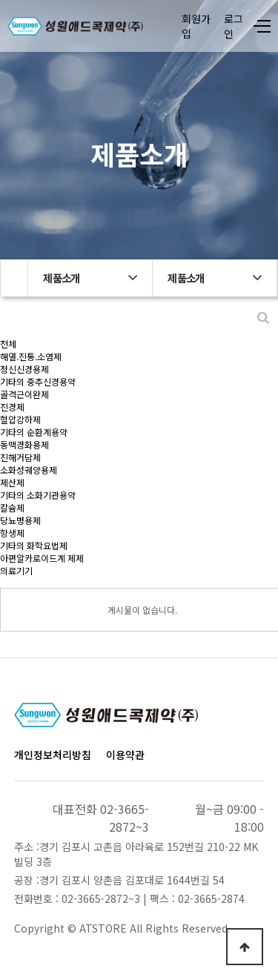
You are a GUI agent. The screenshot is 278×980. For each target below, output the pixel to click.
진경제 (12, 407)
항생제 (12, 533)
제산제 (12, 482)
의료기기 (16, 570)
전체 (8, 344)
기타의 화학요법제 (34, 545)
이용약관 (125, 755)
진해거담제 (20, 457)
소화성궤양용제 (29, 470)
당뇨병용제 (20, 520)
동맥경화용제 (24, 444)
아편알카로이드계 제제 (42, 558)
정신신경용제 (24, 369)
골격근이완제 (24, 394)
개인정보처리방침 (53, 755)
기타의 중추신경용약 (38, 381)
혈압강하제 (20, 419)
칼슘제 (12, 507)
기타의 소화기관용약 (38, 495)
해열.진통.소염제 (31, 356)
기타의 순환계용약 (34, 432)
